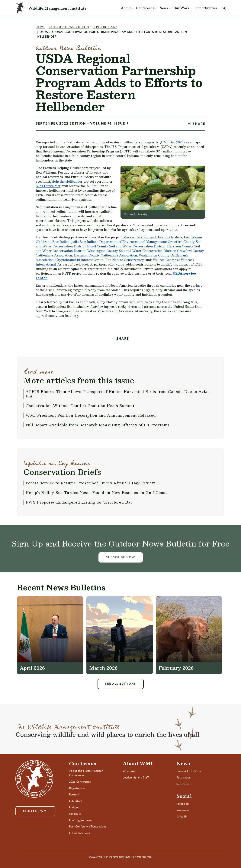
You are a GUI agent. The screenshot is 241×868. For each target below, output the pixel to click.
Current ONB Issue (189, 771)
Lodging (74, 808)
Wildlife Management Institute (57, 8)
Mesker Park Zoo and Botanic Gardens (153, 237)
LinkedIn (182, 817)
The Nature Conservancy (124, 260)
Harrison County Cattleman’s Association (105, 255)
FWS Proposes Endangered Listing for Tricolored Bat (79, 502)
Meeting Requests (81, 820)
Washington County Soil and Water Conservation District (131, 251)
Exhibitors (76, 801)
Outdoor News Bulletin (69, 27)
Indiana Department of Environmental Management (126, 242)
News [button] (164, 8)
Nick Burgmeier (48, 186)
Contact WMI (35, 811)
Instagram (183, 810)
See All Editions (121, 684)
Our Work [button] (181, 8)
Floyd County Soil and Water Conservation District (126, 246)
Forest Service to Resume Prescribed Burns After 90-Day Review (90, 483)
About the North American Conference (86, 773)
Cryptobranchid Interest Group (79, 260)
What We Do (131, 771)
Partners (74, 795)
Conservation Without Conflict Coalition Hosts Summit (80, 406)
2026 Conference (80, 782)
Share (199, 124)
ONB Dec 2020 (172, 142)
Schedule (75, 814)
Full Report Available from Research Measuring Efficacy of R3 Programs (98, 425)
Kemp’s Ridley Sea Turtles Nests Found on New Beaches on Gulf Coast (96, 492)
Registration (77, 788)
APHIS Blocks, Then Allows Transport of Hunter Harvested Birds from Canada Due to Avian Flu (118, 394)
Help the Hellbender (67, 181)
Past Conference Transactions (88, 827)
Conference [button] (145, 8)
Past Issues (183, 778)
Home (40, 27)
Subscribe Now (121, 557)
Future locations (80, 833)
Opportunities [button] (206, 8)
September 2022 (105, 27)
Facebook (183, 804)
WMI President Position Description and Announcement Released (91, 415)
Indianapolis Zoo (72, 242)
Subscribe (183, 784)
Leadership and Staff (136, 778)
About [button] (126, 8)
